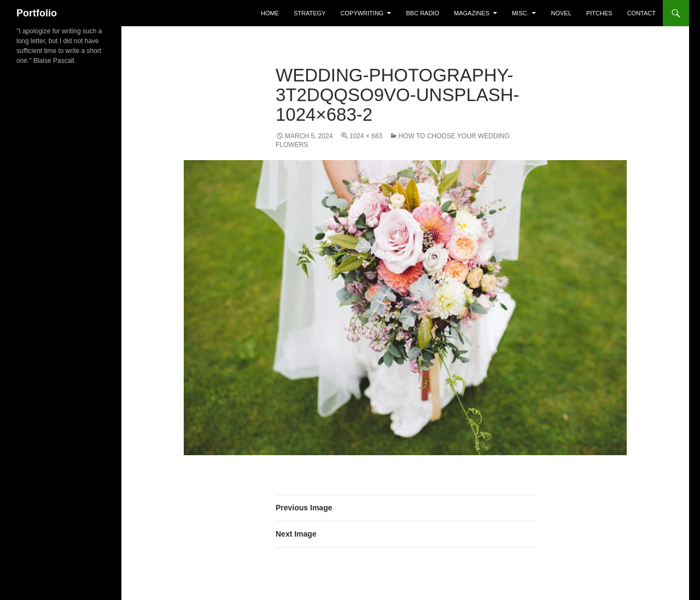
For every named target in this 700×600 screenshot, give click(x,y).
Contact (641, 13)
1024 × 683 (366, 136)
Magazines (472, 13)
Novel (561, 13)
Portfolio (37, 13)
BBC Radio (422, 13)
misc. (520, 13)
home (270, 13)
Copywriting (362, 13)
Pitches (599, 13)
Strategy (310, 13)
